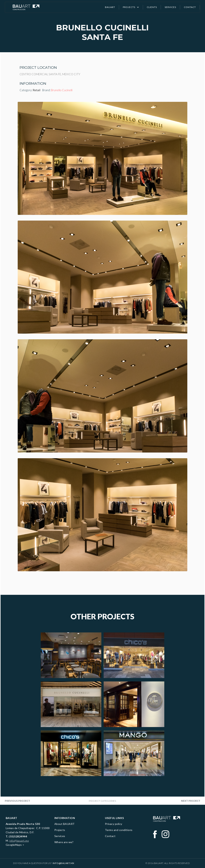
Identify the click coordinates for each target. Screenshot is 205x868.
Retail (37, 90)
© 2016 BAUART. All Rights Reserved (168, 863)
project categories (102, 801)
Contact (110, 836)
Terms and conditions (119, 830)
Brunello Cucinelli (62, 90)
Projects (60, 830)
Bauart (110, 7)
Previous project (17, 801)
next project (191, 801)
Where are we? (64, 842)
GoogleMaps (14, 845)
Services (60, 836)
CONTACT (190, 7)
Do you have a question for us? (44, 863)
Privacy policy (114, 824)
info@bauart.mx (19, 841)
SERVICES (170, 7)
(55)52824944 (18, 836)
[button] (131, 7)
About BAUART (65, 824)
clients (152, 7)
